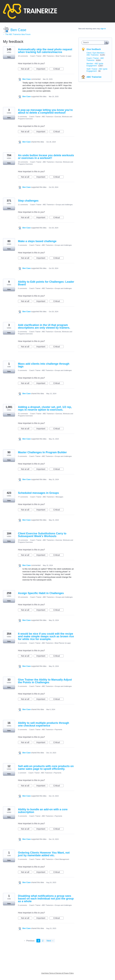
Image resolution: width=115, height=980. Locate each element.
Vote (9, 57)
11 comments (23, 205)
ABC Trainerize (94, 77)
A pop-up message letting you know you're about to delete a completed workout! (45, 111)
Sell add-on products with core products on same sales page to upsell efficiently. (46, 768)
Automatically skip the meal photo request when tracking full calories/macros (45, 51)
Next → (50, 941)
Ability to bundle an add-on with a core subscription (43, 811)
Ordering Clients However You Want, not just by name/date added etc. (44, 854)
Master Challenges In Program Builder (42, 452)
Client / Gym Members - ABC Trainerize (96, 54)
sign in (103, 29)
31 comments (23, 414)
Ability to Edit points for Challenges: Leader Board (46, 283)
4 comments (22, 816)
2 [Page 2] (43, 941)
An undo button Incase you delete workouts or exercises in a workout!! (46, 157)
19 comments (23, 597)
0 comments (22, 117)
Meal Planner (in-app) (63, 643)
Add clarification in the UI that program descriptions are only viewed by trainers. (44, 326)
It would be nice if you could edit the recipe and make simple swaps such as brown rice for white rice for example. (46, 636)
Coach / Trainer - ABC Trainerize (42, 56)
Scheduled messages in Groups (38, 493)
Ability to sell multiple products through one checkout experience (43, 724)
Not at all (27, 69)
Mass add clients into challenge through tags (44, 365)
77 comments (23, 497)
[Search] (107, 42)
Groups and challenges (64, 205)
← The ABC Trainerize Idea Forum (17, 34)
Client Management (62, 859)
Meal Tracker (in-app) (64, 56)
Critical (58, 69)
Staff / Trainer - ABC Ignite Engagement (97, 70)
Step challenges (28, 201)
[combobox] (94, 42)
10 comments (23, 56)
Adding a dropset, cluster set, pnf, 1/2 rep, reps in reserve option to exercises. (45, 408)
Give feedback (94, 49)
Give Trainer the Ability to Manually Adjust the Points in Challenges (45, 681)
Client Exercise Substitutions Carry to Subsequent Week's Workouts (42, 535)
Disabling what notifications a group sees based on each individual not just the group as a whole (46, 899)
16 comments (23, 162)
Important (42, 69)
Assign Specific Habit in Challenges (41, 593)
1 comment (22, 773)
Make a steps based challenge (37, 241)
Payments (58, 730)
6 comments (22, 643)
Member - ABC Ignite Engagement (95, 65)
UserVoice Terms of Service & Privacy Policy (58, 973)
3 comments (22, 245)
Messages (59, 497)
